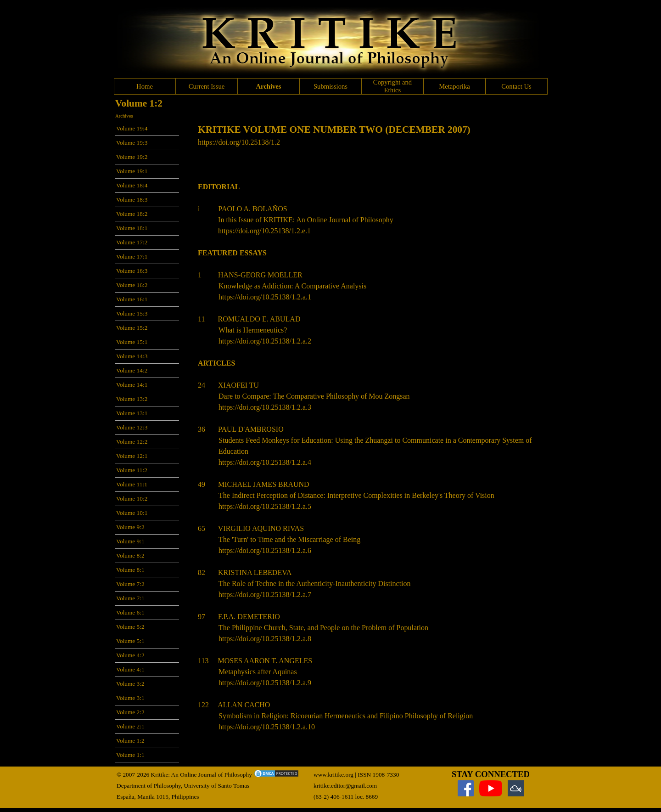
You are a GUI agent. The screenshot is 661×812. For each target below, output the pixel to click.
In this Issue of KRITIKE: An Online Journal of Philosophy (306, 220)
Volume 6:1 (130, 612)
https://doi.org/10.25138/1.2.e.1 (264, 231)
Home (145, 86)
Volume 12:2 (132, 442)
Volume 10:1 (132, 513)
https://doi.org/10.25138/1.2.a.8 (265, 639)
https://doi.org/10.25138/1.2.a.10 (267, 727)
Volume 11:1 (132, 484)
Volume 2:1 (130, 726)
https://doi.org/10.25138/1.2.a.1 (265, 297)
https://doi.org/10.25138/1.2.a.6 (265, 550)
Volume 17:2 (132, 242)
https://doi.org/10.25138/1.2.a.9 (265, 683)
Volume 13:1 (132, 413)
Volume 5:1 (130, 641)
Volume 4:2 (130, 655)
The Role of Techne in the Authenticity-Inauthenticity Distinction (314, 584)
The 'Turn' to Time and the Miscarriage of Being (289, 539)
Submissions (330, 86)
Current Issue (207, 86)
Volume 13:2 (132, 399)
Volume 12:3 (132, 427)
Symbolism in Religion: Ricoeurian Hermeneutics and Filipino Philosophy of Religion (346, 716)
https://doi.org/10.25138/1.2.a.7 (265, 595)
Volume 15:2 (132, 328)
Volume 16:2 (132, 285)
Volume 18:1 (132, 228)
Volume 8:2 (130, 555)
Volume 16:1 (132, 299)
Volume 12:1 (132, 456)
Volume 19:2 (132, 157)
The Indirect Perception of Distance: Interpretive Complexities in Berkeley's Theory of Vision (356, 495)
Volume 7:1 (130, 598)
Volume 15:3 (132, 313)
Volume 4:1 (130, 669)
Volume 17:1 (132, 257)
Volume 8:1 (130, 570)
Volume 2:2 (130, 712)
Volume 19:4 (132, 128)
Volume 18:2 (132, 214)
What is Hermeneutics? (253, 330)
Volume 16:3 (132, 271)
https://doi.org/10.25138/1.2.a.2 (265, 341)
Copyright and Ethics (392, 86)
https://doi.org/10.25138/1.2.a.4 (265, 462)
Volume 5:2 (130, 627)
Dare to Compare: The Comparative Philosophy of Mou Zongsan (314, 396)
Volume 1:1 (130, 755)
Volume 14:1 (132, 385)
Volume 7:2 (130, 584)
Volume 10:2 (132, 499)
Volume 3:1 (130, 698)
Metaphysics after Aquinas (258, 672)
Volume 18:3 (132, 200)
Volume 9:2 (130, 527)
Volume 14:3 (132, 356)
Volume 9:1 (130, 541)
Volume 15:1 (132, 342)
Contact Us (516, 86)
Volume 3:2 (130, 684)
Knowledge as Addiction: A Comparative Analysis (292, 286)
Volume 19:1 (132, 171)
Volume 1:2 (130, 741)
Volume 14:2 (132, 370)
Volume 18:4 (132, 185)
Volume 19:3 (132, 143)
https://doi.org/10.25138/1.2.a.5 (265, 506)
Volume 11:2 (132, 470)
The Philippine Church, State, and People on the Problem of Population (323, 628)
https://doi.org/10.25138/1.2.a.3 (265, 407)
